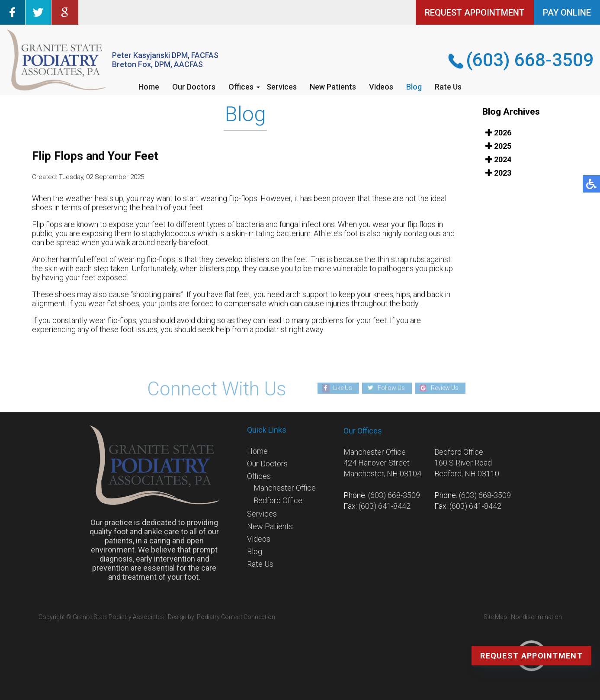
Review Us (445, 388)
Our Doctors (194, 87)
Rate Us (448, 87)
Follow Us (391, 388)
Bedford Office (278, 500)
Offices (241, 87)
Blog (414, 87)
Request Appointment (531, 656)
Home (149, 87)
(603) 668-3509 (530, 60)
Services (282, 87)
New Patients (333, 87)
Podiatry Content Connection (236, 617)
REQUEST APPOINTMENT (475, 13)
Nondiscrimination (536, 617)
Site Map (495, 617)
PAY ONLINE (567, 13)
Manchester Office (285, 488)
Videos (381, 87)
